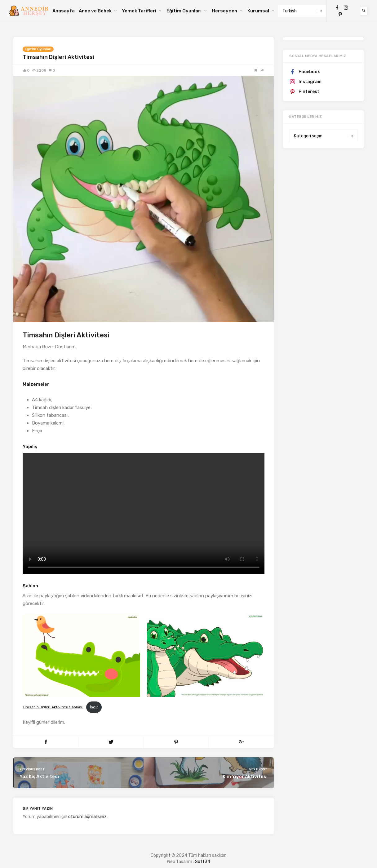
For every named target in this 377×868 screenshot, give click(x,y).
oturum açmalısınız (87, 817)
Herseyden (224, 11)
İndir (94, 707)
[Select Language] (302, 11)
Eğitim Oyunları (184, 11)
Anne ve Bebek (95, 11)
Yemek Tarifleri (139, 11)
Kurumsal (258, 11)
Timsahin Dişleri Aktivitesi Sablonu (53, 707)
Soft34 (203, 862)
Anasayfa (64, 11)
